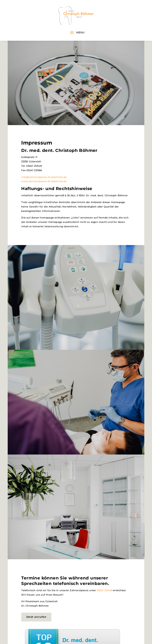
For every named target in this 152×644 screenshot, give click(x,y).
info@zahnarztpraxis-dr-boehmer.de (44, 177)
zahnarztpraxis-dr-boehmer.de (48, 181)
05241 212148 (104, 590)
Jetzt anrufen (36, 617)
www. (25, 181)
